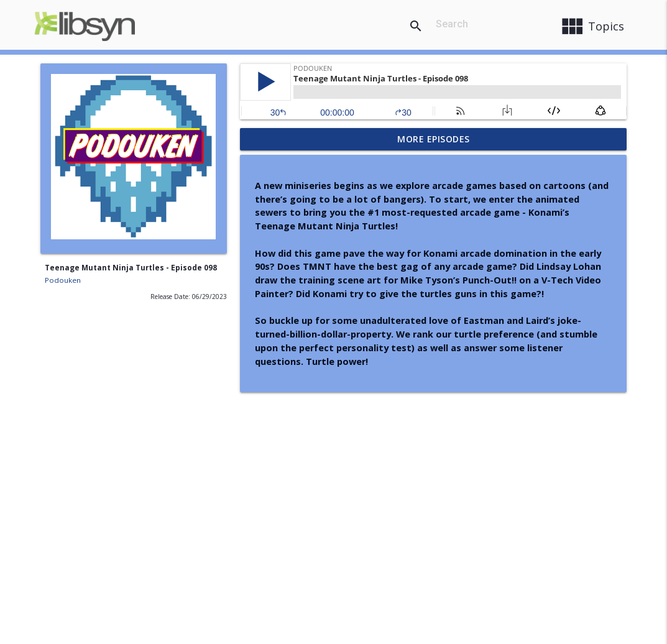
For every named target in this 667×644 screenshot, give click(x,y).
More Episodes (434, 139)
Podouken (63, 280)
